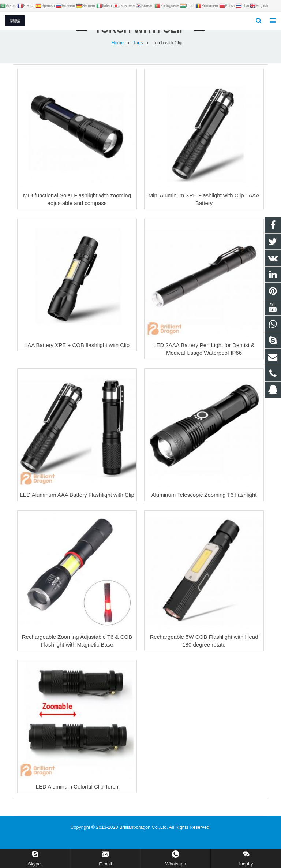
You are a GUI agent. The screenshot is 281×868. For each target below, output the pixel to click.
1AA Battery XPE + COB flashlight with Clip (77, 353)
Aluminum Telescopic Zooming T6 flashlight (204, 503)
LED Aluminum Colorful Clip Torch (77, 795)
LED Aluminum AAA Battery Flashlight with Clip (77, 503)
